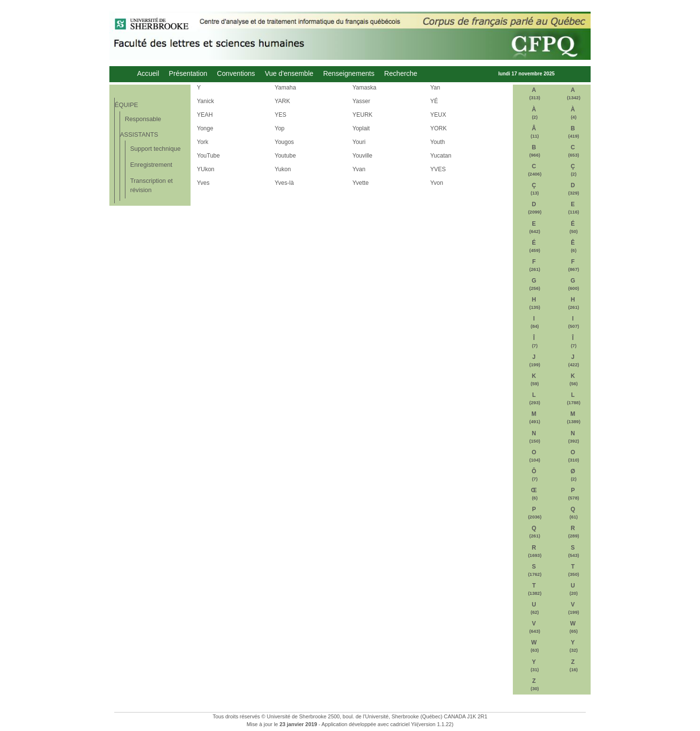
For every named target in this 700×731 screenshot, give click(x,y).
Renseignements (349, 74)
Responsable (143, 119)
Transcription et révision (152, 185)
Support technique (156, 149)
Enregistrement (151, 165)
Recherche (401, 74)
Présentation (188, 74)
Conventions (236, 74)
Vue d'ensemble (289, 74)
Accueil (148, 74)
